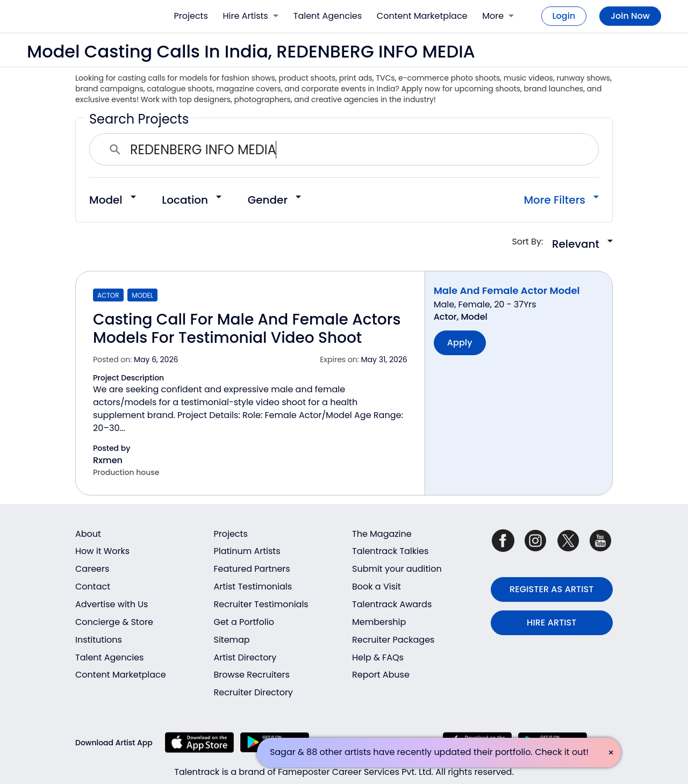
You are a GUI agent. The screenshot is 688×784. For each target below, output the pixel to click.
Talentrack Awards (392, 604)
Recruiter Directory (253, 692)
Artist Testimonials (253, 587)
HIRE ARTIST (551, 623)
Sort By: (531, 242)
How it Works (102, 551)
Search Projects (139, 119)
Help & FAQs (378, 657)
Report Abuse (381, 675)
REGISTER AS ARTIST (551, 589)
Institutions (99, 640)
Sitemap (232, 640)
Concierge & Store (114, 622)
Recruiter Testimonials (261, 604)
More (498, 16)
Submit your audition (397, 569)
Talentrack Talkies (390, 551)
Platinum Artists (247, 551)
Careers (92, 569)
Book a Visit (377, 587)
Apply (460, 343)
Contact (93, 587)
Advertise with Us (112, 604)
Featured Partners (252, 569)
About (88, 534)
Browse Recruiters (252, 675)
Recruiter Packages (393, 640)
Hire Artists (251, 16)
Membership (379, 622)
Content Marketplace (422, 16)
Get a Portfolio (244, 622)
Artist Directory (245, 657)
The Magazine (382, 534)
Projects (191, 16)
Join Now (630, 16)
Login (564, 16)
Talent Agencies (328, 16)
